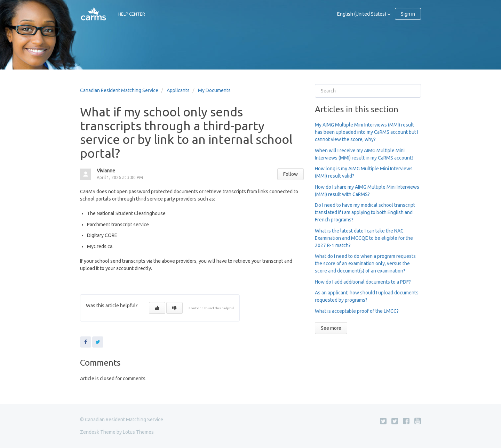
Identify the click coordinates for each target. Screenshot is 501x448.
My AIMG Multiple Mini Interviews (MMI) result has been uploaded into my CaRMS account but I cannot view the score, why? (367, 132)
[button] (157, 308)
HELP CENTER (132, 14)
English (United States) (362, 14)
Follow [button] (291, 174)
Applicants (178, 90)
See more (331, 328)
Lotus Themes (138, 432)
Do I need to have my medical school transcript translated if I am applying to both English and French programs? (365, 212)
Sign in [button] (408, 14)
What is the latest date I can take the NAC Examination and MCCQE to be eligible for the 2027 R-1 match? (364, 238)
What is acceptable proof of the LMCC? (357, 311)
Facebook (86, 342)
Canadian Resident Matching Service (119, 90)
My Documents (214, 90)
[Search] (368, 91)
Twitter (98, 342)
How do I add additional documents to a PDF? (363, 282)
